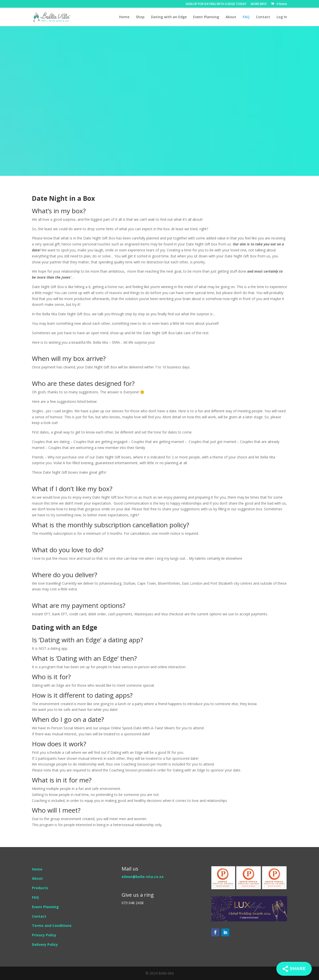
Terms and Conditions (52, 926)
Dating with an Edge (169, 17)
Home (124, 17)
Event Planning (206, 17)
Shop (140, 17)
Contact (263, 17)
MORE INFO (259, 4)
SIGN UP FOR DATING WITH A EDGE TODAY (216, 4)
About (231, 17)
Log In (282, 17)
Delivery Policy (45, 944)
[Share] (294, 969)
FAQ (246, 17)
